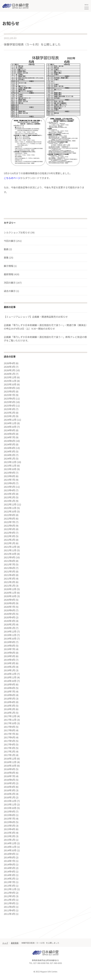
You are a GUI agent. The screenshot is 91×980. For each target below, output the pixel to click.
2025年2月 (9, 413)
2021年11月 (10, 550)
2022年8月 (9, 519)
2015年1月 (9, 840)
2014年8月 (9, 857)
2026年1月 (9, 374)
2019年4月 (9, 660)
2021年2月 (9, 582)
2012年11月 (10, 889)
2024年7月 (9, 437)
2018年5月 (9, 699)
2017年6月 (9, 737)
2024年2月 (9, 455)
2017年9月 (9, 727)
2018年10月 (10, 681)
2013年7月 (9, 882)
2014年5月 (9, 868)
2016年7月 (9, 776)
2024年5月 (9, 444)
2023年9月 (9, 473)
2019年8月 (9, 646)
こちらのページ (12, 178)
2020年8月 (9, 603)
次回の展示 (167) (13, 283)
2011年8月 (9, 907)
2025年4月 (9, 406)
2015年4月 (9, 829)
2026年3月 (9, 367)
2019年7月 (9, 649)
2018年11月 (10, 677)
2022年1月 (9, 543)
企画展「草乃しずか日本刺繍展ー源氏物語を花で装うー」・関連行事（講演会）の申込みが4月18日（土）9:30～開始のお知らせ (45, 327)
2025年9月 (9, 388)
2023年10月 (10, 469)
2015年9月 (9, 812)
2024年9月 (9, 430)
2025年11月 (10, 381)
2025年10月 (10, 384)
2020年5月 (9, 614)
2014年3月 (9, 875)
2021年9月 (9, 557)
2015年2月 (9, 836)
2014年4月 (9, 872)
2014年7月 (9, 861)
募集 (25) (9, 258)
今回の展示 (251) (13, 241)
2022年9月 (9, 515)
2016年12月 (10, 759)
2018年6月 (9, 695)
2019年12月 (10, 631)
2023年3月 (9, 494)
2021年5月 (9, 571)
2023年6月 (9, 483)
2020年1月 (9, 628)
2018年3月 (9, 706)
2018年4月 (9, 702)
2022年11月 (10, 508)
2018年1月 (9, 713)
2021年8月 (9, 561)
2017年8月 (9, 730)
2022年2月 (9, 540)
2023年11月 (10, 466)
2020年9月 (9, 600)
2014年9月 (9, 854)
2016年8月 (9, 773)
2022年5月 (9, 529)
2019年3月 (9, 663)
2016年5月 (9, 783)
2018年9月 (9, 684)
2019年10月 (10, 639)
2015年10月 (10, 808)
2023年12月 (10, 462)
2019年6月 (9, 653)
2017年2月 (9, 752)
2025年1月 (9, 416)
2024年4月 (9, 448)
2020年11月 (10, 593)
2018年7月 (9, 691)
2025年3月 (9, 409)
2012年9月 (9, 893)
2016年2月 (9, 794)
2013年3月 (9, 886)
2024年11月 (10, 423)
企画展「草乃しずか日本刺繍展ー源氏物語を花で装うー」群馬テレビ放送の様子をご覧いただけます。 (45, 339)
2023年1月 (9, 501)
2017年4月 (9, 744)
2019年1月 (9, 670)
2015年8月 (9, 815)
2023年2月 (9, 497)
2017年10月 (10, 723)
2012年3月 (9, 900)
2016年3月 (9, 790)
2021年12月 (10, 547)
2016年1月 (9, 797)
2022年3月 (9, 536)
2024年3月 (9, 451)
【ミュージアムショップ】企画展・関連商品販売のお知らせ (36, 317)
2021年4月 (9, 575)
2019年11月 (10, 635)
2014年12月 (10, 843)
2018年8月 (9, 688)
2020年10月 (10, 596)
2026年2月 (9, 370)
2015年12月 (10, 801)
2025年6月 (9, 399)
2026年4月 (9, 363)
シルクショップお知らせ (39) (19, 232)
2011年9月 (9, 903)
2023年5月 (9, 487)
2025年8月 (9, 391)
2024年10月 (10, 427)
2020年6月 (9, 610)
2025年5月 (9, 402)
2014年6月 (9, 864)
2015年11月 (10, 804)
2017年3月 (9, 748)
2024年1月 (9, 459)
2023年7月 (9, 480)
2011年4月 (9, 910)
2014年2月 (9, 879)
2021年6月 (9, 568)
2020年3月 (9, 621)
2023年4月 (9, 490)
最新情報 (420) (12, 274)
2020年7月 (9, 607)
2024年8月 (9, 434)
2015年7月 (9, 819)
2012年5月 (9, 896)
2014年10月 (10, 850)
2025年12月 (10, 377)
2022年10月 (10, 511)
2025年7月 (9, 395)
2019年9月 (9, 642)
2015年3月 (9, 833)
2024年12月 (10, 420)
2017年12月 (10, 716)
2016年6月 (9, 780)
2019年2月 (9, 667)
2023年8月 (9, 476)
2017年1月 (9, 755)
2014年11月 (10, 847)
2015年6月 (9, 822)
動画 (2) (8, 249)
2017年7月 (9, 734)
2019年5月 (9, 656)
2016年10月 (10, 766)
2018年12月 (10, 674)
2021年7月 (9, 564)
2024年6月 (9, 441)
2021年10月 (10, 554)
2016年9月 (9, 769)
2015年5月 (9, 826)
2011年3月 (9, 914)
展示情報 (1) (10, 266)
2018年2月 (9, 709)
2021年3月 (9, 579)
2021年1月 (9, 586)
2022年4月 (9, 533)
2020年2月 (9, 624)
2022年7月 (9, 522)
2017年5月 (9, 741)
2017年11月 (10, 720)
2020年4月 (9, 617)
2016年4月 (9, 787)
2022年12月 (10, 504)
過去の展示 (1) (11, 291)
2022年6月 (9, 526)
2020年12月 (10, 589)
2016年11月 (10, 762)
